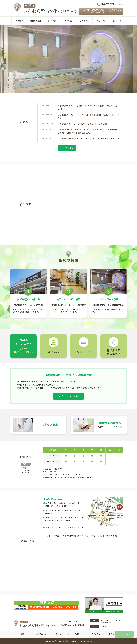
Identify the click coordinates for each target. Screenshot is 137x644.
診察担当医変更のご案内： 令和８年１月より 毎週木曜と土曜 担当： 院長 (88, 139)
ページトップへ (126, 634)
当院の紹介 (96, 634)
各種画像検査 (41, 634)
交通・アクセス (114, 634)
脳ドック (59, 634)
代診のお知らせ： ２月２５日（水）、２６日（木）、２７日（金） (83, 124)
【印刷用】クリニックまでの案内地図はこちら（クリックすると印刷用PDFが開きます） (81, 536)
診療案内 (23, 634)
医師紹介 (78, 634)
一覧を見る (67, 148)
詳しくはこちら (69, 396)
